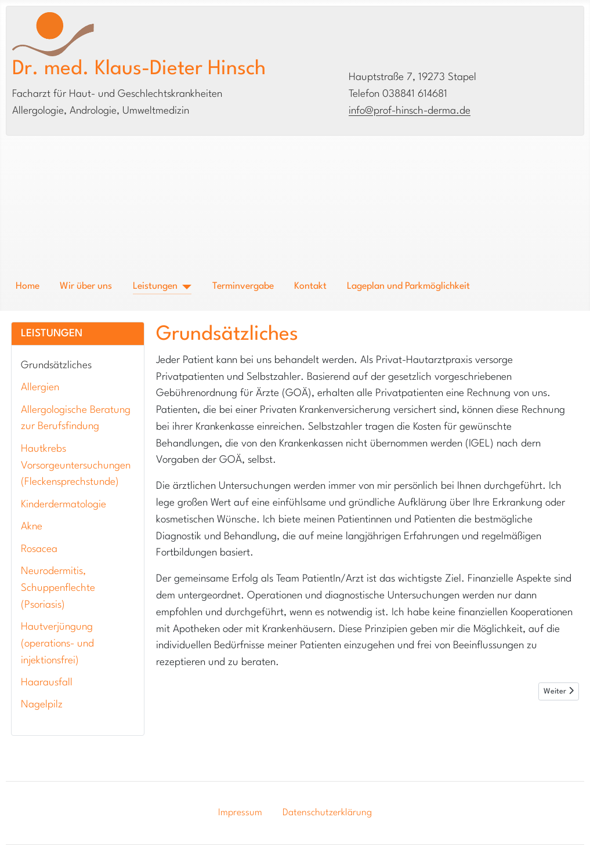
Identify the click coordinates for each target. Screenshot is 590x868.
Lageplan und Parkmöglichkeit (408, 286)
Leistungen (155, 286)
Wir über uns (86, 286)
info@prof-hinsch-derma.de (410, 111)
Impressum (240, 813)
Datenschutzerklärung (327, 813)
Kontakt (310, 286)
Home (28, 286)
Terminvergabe (243, 286)
